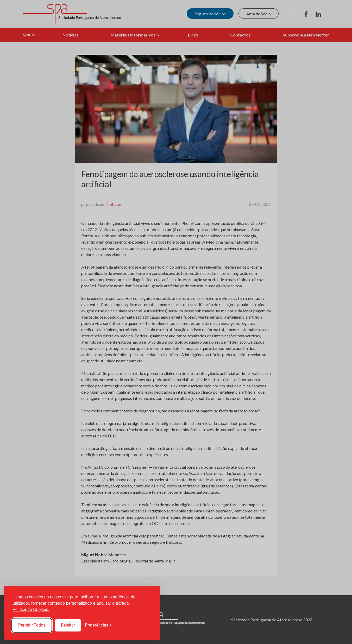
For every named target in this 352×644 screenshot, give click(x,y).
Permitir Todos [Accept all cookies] (32, 625)
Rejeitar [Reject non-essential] (68, 625)
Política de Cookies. (31, 609)
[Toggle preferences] (98, 625)
